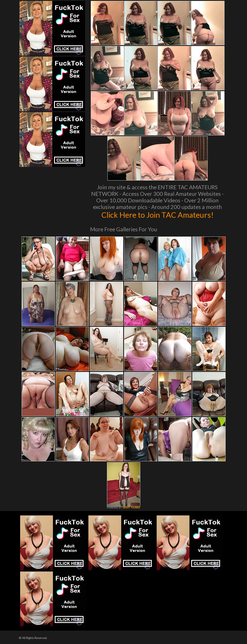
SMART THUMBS (131, 508)
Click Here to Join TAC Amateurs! (157, 215)
